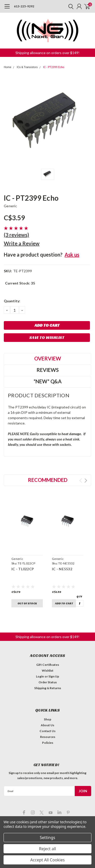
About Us (48, 725)
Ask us (72, 255)
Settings (48, 838)
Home (8, 67)
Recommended (48, 480)
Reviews (48, 370)
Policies (48, 743)
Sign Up (54, 676)
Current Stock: (20, 283)
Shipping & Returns (48, 688)
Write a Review (22, 243)
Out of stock (27, 603)
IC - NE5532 (62, 569)
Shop (48, 719)
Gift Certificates (48, 665)
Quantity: (12, 301)
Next (86, 480)
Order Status (48, 682)
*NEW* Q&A (48, 381)
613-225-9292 (24, 6)
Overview (48, 358)
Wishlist (48, 670)
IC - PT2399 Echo (54, 67)
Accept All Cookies (48, 860)
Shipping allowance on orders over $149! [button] (48, 53)
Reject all (48, 849)
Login (40, 676)
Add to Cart (64, 603)
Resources (48, 737)
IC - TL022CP (23, 569)
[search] (70, 6)
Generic (10, 206)
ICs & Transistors (27, 67)
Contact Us (48, 731)
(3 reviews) (16, 235)
